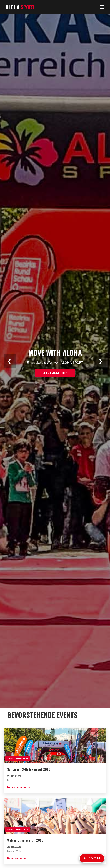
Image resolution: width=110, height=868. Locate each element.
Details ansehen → (19, 788)
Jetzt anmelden (55, 373)
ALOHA (20, 7)
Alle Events (92, 858)
